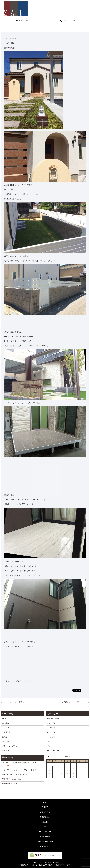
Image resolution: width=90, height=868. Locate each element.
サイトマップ (7, 751)
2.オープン (51, 723)
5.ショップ (51, 737)
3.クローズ (51, 728)
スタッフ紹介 (7, 728)
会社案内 (5, 723)
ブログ (50, 746)
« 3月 (49, 757)
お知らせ (50, 741)
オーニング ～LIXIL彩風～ (13, 702)
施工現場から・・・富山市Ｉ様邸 (75, 702)
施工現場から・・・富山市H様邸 (15, 775)
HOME (5, 719)
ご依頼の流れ (7, 732)
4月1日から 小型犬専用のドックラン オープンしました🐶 (22, 764)
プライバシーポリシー (11, 746)
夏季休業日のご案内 (10, 784)
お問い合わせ (7, 741)
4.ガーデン (51, 732)
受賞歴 (5, 737)
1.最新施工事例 (53, 719)
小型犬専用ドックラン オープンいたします (19, 770)
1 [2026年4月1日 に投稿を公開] (67, 764)
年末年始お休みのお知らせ (12, 779)
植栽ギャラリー (53, 751)
